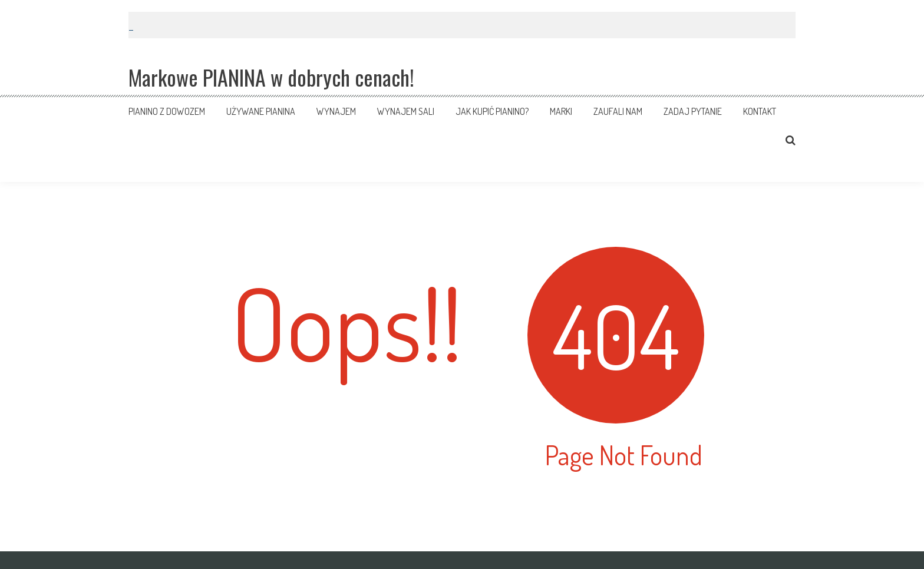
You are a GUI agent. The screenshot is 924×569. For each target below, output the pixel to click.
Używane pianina (261, 111)
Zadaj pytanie (693, 111)
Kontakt (760, 111)
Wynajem (336, 111)
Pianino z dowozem (167, 111)
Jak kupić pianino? (492, 111)
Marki (561, 111)
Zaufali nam (618, 111)
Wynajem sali (406, 111)
